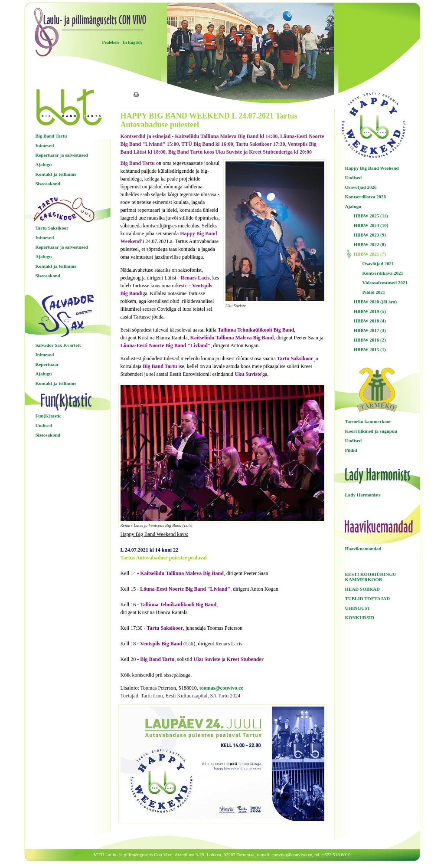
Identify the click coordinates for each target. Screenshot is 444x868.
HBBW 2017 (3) (370, 330)
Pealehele (111, 42)
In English (132, 42)
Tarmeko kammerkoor (368, 421)
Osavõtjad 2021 (378, 263)
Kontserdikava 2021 (383, 273)
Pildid (351, 450)
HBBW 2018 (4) (370, 321)
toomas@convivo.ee (221, 688)
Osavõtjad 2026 (361, 187)
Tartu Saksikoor (52, 228)
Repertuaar (47, 364)
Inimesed (45, 145)
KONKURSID (360, 618)
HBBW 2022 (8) (370, 244)
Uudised (44, 425)
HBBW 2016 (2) (370, 340)
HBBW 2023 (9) (370, 235)
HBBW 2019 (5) (370, 311)
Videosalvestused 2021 (385, 283)
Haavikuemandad (363, 549)
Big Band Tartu (51, 136)
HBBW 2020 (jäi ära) (375, 302)
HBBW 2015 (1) (370, 349)
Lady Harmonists (363, 495)
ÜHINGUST (358, 608)
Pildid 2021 (374, 292)
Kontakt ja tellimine (56, 174)
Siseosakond (48, 184)
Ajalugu (44, 164)
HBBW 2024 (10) (371, 225)
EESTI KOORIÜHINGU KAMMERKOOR (371, 577)
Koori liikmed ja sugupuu (371, 431)
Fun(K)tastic (49, 416)
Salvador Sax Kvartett (58, 345)
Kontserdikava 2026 (366, 197)
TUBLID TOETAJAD (368, 598)
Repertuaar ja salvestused (62, 155)
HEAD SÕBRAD (362, 589)
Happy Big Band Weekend (372, 168)
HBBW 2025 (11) (371, 216)
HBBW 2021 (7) (370, 254)
